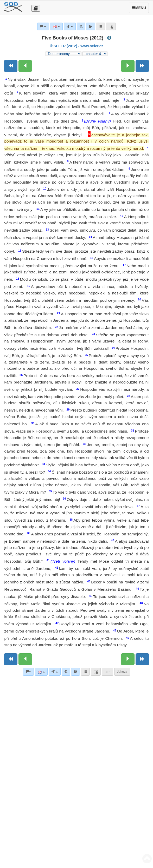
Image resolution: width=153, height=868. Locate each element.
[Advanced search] (66, 672)
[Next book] (142, 66)
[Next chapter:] (128, 66)
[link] (75, 672)
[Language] (41, 672)
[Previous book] (11, 66)
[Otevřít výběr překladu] (36, 8)
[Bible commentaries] (28, 672)
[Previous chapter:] (25, 66)
